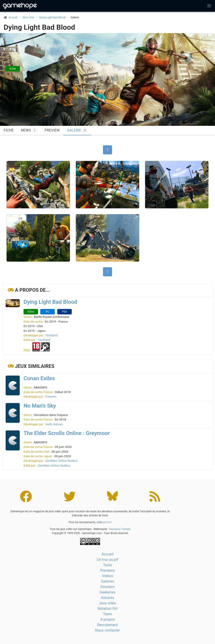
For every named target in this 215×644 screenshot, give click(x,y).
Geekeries (107, 592)
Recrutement (107, 625)
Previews (107, 570)
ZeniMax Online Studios (61, 461)
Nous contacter (107, 630)
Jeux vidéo (107, 603)
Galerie (77, 130)
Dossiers (107, 587)
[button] (209, 6)
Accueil (107, 554)
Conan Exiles (39, 378)
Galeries (107, 581)
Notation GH (107, 609)
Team (107, 614)
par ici (106, 522)
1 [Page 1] (108, 150)
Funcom (51, 396)
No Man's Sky (40, 406)
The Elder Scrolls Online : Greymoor (67, 433)
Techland (51, 335)
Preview (52, 130)
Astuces (107, 598)
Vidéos (108, 576)
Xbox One (28, 17)
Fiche (9, 130)
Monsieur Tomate (120, 529)
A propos (107, 619)
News (29, 130)
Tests (107, 565)
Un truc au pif (108, 560)
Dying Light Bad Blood (52, 17)
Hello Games (54, 424)
